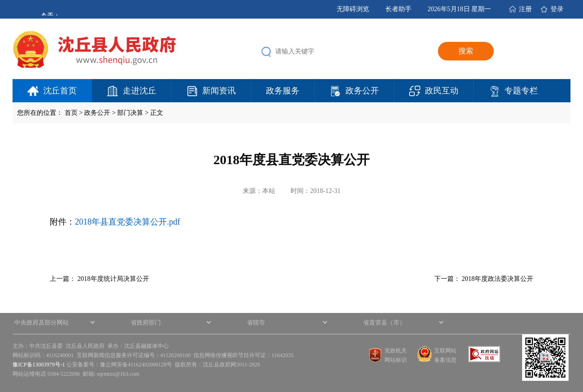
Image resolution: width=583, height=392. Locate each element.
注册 (525, 9)
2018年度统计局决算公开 (113, 279)
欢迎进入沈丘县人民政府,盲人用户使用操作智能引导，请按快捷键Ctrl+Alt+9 (0, 0)
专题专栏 (521, 91)
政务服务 (283, 91)
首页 (71, 113)
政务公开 (362, 91)
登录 (557, 9)
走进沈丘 (139, 91)
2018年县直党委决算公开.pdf (128, 222)
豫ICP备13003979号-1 (39, 365)
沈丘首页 (60, 91)
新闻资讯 (219, 91)
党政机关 (396, 351)
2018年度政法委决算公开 (497, 279)
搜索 (466, 51)
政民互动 (442, 91)
